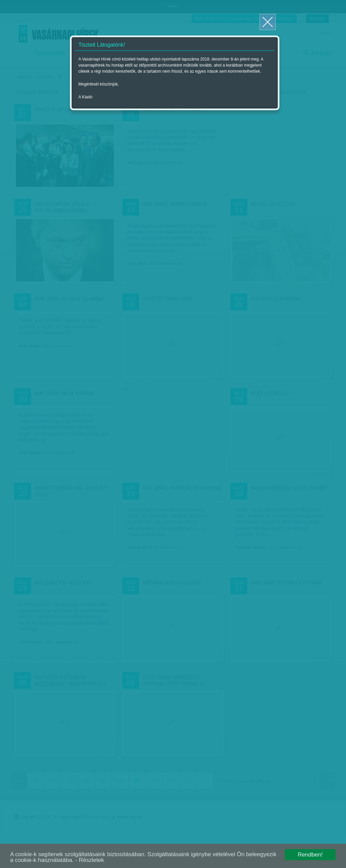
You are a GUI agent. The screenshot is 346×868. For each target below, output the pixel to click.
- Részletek (90, 860)
